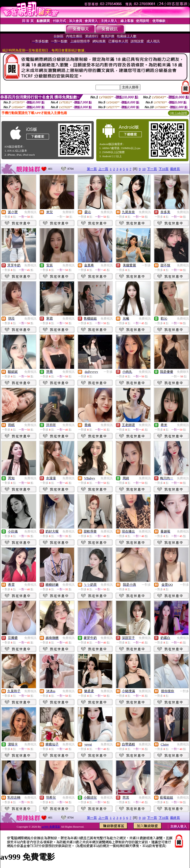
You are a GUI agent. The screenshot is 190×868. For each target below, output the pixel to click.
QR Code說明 (179, 113)
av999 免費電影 (51, 827)
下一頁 (152, 169)
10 (144, 169)
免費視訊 (30, 212)
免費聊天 (68, 212)
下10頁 (164, 169)
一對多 (146, 265)
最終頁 (175, 169)
